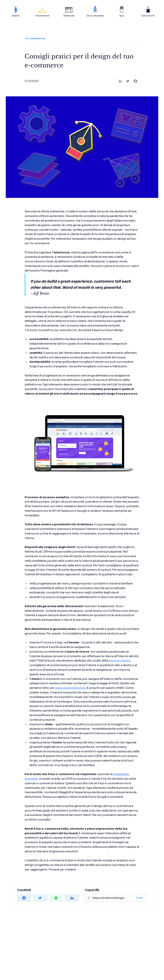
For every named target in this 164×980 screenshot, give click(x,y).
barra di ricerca (119, 661)
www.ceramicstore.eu (71, 688)
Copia (139, 898)
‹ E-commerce (35, 38)
